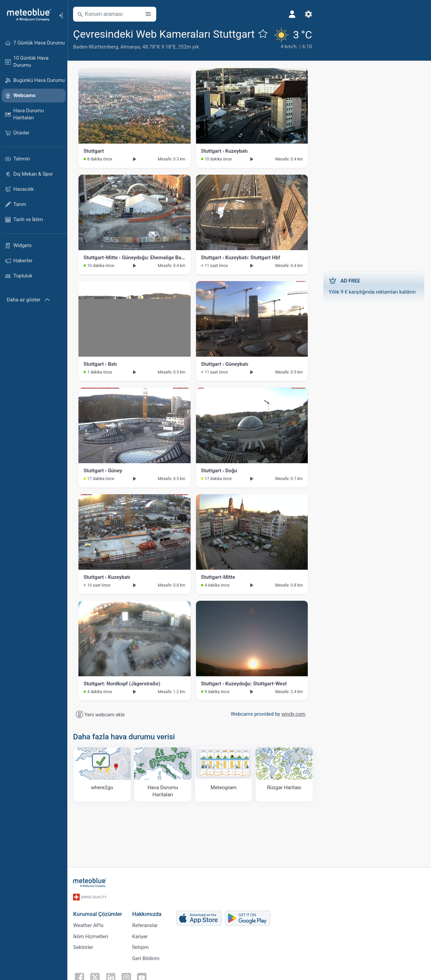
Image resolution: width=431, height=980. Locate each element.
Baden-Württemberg (97, 62)
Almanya (131, 62)
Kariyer (141, 950)
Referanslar (146, 939)
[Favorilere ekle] (80, 48)
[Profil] (288, 14)
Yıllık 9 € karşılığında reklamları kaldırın (374, 301)
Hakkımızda (148, 928)
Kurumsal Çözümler (98, 928)
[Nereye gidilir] (103, 789)
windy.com (293, 729)
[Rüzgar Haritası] (285, 789)
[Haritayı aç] (149, 14)
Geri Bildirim (147, 973)
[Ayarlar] (304, 14)
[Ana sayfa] (27, 15)
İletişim (141, 961)
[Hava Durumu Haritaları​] (164, 789)
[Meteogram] (224, 789)
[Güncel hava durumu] (287, 46)
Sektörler (84, 961)
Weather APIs (89, 939)
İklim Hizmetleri (92, 950)
